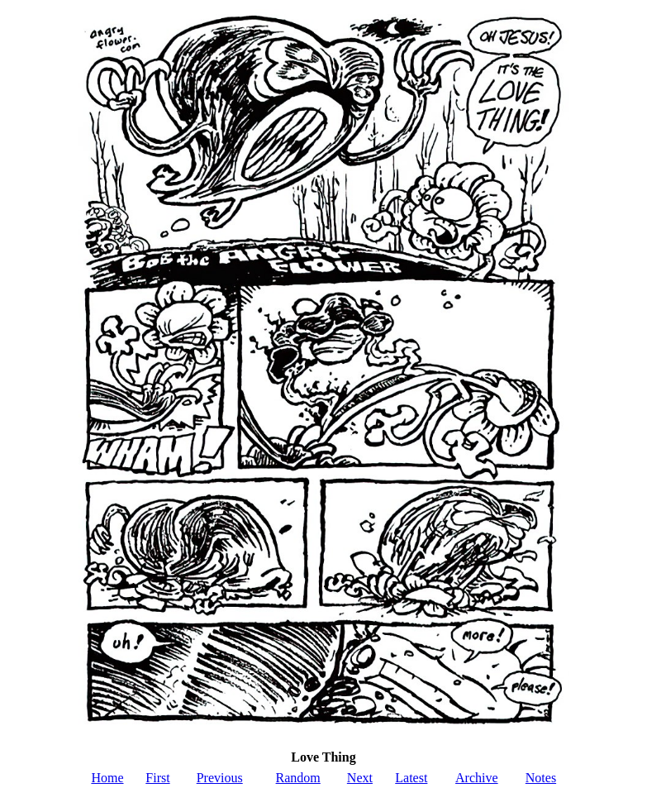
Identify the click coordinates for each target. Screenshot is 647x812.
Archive (477, 778)
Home (107, 778)
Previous (220, 778)
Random (298, 778)
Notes (541, 778)
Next (360, 778)
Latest (411, 778)
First (157, 778)
